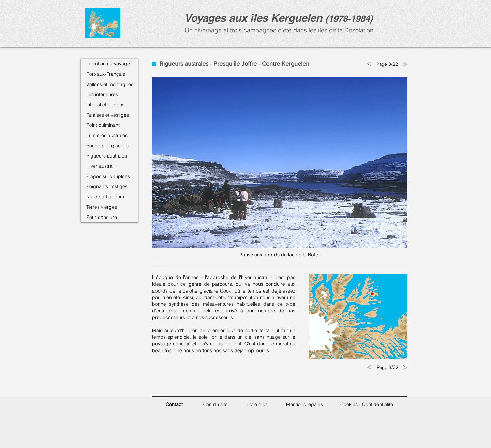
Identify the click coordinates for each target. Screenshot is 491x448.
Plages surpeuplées (108, 176)
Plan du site (215, 404)
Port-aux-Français (106, 74)
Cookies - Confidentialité (367, 404)
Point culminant (103, 125)
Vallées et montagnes (110, 84)
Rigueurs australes (107, 156)
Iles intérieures (102, 94)
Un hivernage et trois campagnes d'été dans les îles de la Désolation (278, 30)
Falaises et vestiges (108, 115)
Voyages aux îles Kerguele (250, 18)
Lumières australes (107, 135)
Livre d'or (257, 404)
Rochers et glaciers (107, 146)
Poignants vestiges (107, 186)
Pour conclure (102, 217)
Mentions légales (304, 404)
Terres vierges (102, 207)
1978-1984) (351, 19)
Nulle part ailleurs (105, 197)
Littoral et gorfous (105, 105)
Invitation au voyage (108, 64)
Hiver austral (100, 166)
